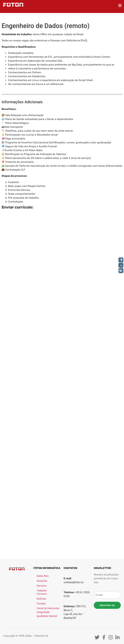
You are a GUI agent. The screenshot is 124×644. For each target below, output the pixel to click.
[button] (120, 5)
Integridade (43, 642)
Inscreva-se (107, 635)
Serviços (42, 616)
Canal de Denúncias (48, 638)
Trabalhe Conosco (42, 622)
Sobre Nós (43, 606)
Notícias (41, 629)
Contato (41, 633)
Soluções (42, 611)
